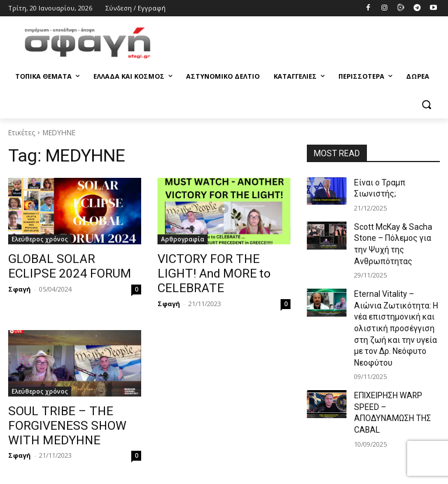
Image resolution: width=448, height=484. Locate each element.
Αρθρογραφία (183, 239)
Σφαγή (20, 285)
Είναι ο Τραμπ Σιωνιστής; (395, 182)
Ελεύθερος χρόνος (40, 239)
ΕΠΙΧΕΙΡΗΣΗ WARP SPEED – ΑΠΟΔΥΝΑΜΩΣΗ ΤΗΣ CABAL (396, 363)
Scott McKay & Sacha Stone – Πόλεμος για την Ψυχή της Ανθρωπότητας (396, 231)
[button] (426, 105)
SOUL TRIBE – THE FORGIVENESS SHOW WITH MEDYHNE (68, 405)
